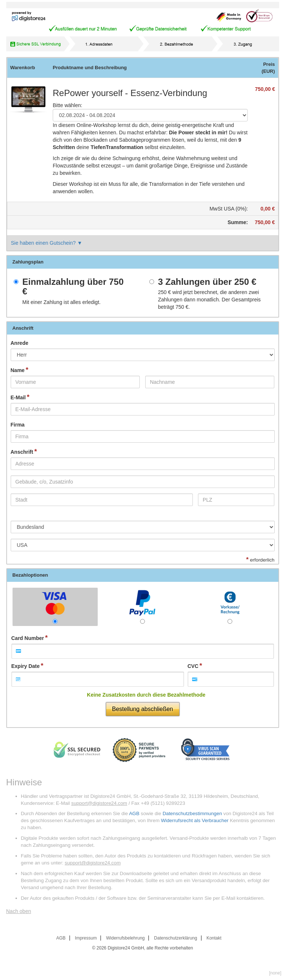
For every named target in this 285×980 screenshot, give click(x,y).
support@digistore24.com (99, 803)
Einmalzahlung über (73, 287)
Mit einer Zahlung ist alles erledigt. (62, 302)
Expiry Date (26, 666)
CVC (193, 666)
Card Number (28, 638)
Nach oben (19, 911)
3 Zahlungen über (207, 282)
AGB (134, 813)
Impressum (86, 938)
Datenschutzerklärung (176, 938)
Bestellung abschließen (142, 709)
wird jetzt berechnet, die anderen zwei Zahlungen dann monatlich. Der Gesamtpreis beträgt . (210, 300)
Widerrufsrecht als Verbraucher (194, 820)
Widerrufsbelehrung (126, 938)
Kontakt (214, 938)
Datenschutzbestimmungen (192, 813)
